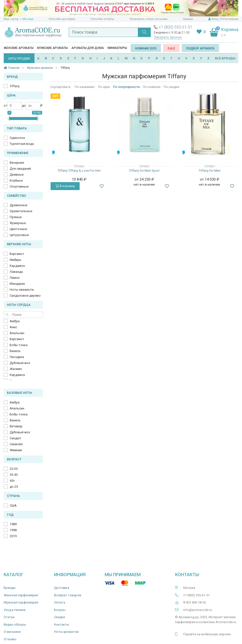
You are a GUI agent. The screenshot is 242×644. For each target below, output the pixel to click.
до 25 (14, 487)
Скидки (188, 19)
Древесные (18, 205)
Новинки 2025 (146, 48)
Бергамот (17, 254)
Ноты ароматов (66, 632)
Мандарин (17, 284)
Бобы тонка (19, 345)
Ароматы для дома (88, 48)
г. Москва (27, 19)
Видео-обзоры (15, 624)
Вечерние (17, 163)
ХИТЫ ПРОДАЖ (19, 59)
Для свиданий (20, 169)
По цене (104, 87)
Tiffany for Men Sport (144, 171)
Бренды (10, 588)
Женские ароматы (19, 48)
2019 (13, 536)
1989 (13, 524)
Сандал (15, 438)
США (13, 505)
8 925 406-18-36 (195, 602)
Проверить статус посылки (148, 19)
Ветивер (16, 426)
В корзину (65, 186)
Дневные (17, 175)
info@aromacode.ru (198, 610)
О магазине (12, 632)
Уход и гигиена (15, 610)
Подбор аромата (200, 48)
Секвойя (16, 444)
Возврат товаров (68, 595)
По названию (85, 87)
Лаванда (16, 272)
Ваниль (15, 351)
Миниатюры (117, 48)
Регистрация (229, 19)
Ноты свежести (22, 290)
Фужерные (18, 223)
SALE (171, 48)
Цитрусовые (19, 235)
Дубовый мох (20, 363)
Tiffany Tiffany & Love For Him (79, 171)
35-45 (14, 475)
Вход (215, 19)
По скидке (171, 87)
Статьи (9, 617)
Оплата (60, 602)
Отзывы (10, 639)
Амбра (15, 321)
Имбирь (15, 260)
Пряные (16, 217)
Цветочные (18, 229)
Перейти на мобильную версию (207, 634)
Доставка (62, 588)
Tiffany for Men (210, 171)
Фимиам (16, 450)
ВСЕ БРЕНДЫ (225, 58)
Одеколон (17, 138)
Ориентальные (21, 211)
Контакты (62, 624)
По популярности (126, 87)
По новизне (152, 87)
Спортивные (19, 186)
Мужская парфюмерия (21, 602)
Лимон (15, 278)
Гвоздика (17, 357)
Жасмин (16, 369)
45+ (12, 481)
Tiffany (15, 86)
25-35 (14, 469)
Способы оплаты (102, 19)
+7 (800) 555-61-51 (176, 27)
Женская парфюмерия (21, 595)
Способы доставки (62, 19)
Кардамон (17, 266)
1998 (13, 530)
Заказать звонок (168, 37)
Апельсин (17, 333)
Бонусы (60, 610)
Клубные (16, 181)
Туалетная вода (22, 144)
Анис (13, 327)
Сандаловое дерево (25, 296)
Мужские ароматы (52, 48)
